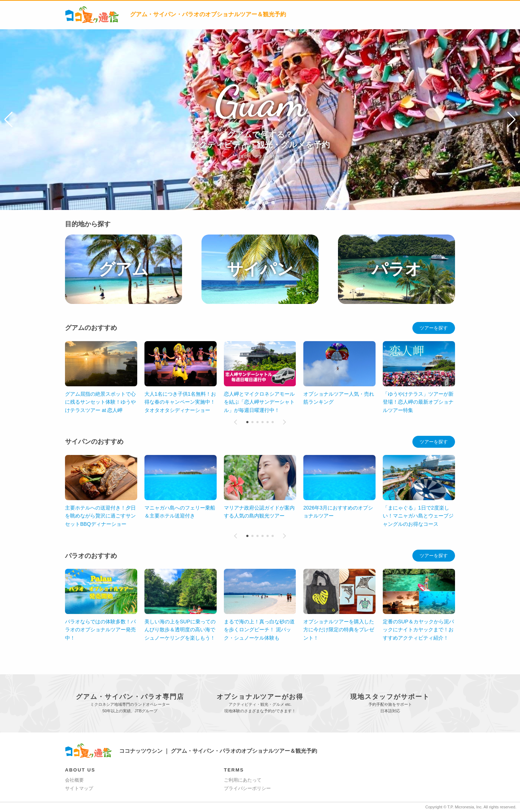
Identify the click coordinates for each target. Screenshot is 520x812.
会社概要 (74, 780)
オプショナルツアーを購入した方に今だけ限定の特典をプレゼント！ (339, 630)
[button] (8, 120)
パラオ (396, 269)
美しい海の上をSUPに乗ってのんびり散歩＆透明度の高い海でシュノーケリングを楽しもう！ (180, 630)
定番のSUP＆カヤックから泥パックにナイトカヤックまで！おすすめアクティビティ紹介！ (418, 630)
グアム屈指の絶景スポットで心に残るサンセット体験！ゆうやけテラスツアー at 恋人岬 (100, 402)
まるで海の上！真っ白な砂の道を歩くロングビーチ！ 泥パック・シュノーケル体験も (259, 630)
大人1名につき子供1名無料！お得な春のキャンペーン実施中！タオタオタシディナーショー (180, 402)
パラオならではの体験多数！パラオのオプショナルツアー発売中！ (100, 630)
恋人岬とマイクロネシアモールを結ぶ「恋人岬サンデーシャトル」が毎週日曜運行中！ (259, 402)
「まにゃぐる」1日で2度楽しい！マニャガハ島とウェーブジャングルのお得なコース (418, 516)
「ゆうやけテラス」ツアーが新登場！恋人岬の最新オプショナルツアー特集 (418, 402)
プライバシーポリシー (247, 788)
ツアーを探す (434, 328)
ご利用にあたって (243, 780)
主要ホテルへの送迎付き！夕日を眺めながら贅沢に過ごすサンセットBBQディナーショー (100, 516)
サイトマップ (79, 788)
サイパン (260, 269)
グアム (123, 269)
